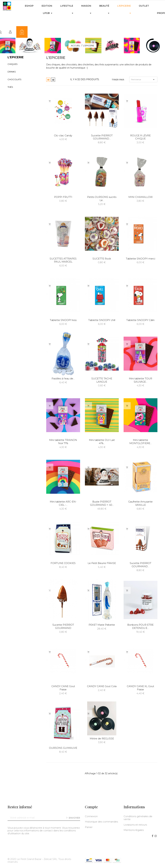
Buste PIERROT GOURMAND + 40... (102, 503)
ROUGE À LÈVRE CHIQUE (140, 137)
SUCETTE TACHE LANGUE (102, 380)
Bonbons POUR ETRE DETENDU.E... (140, 626)
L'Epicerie (16, 57)
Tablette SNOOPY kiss (63, 320)
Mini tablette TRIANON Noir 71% (63, 442)
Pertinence (143, 79)
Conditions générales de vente (138, 818)
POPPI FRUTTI (63, 197)
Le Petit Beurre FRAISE (102, 563)
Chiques (13, 64)
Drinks (12, 72)
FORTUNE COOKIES (63, 563)
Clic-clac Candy (63, 135)
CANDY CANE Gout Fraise (63, 688)
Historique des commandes (101, 822)
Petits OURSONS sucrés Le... (102, 199)
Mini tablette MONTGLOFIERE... (141, 442)
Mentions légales (134, 830)
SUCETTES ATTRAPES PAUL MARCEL (63, 260)
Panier (89, 827)
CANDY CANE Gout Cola (102, 686)
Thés (10, 87)
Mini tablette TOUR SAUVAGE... (141, 380)
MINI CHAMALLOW (141, 197)
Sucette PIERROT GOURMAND (63, 626)
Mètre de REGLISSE (102, 739)
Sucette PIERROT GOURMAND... (102, 137)
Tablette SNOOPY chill (102, 320)
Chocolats (15, 79)
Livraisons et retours (135, 825)
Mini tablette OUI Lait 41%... (102, 442)
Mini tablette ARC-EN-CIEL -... (63, 503)
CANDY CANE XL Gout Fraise (140, 688)
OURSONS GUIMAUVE (63, 748)
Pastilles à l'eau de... (63, 378)
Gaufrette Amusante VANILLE (140, 503)
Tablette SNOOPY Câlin (140, 320)
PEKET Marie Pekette (102, 625)
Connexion (91, 816)
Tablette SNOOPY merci (141, 259)
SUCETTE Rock (102, 259)
